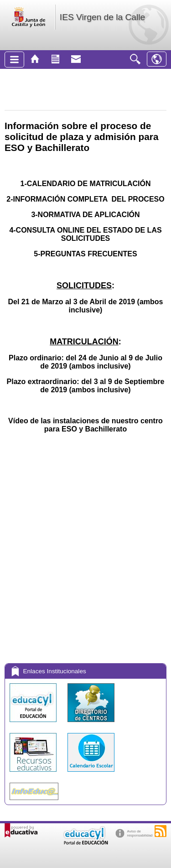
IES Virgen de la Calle (102, 17)
